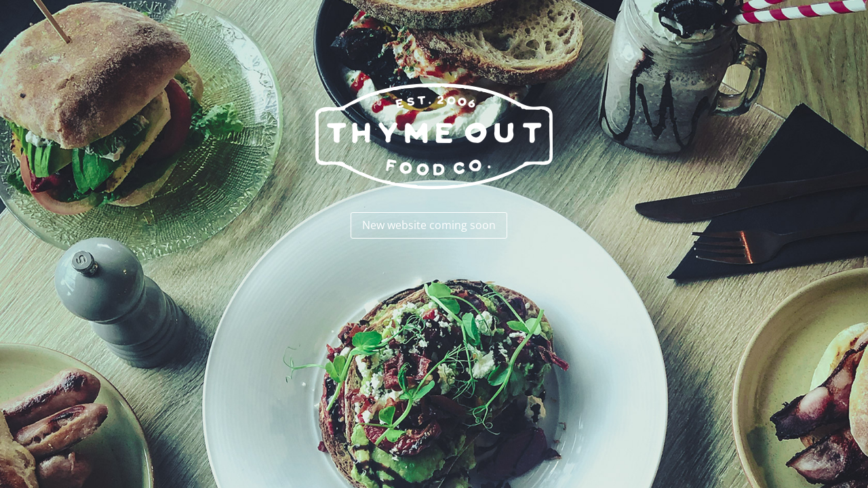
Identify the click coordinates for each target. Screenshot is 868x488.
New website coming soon (429, 225)
